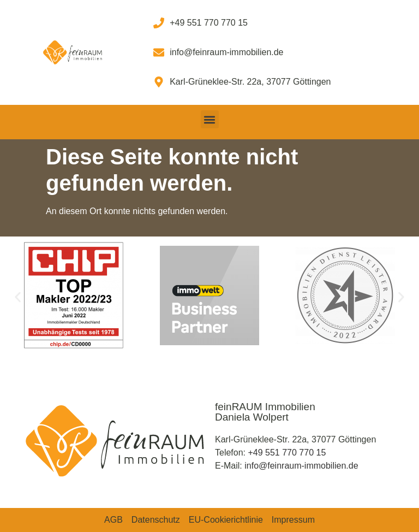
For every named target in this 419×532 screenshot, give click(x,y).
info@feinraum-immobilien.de (301, 466)
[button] (210, 119)
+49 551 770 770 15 (287, 453)
